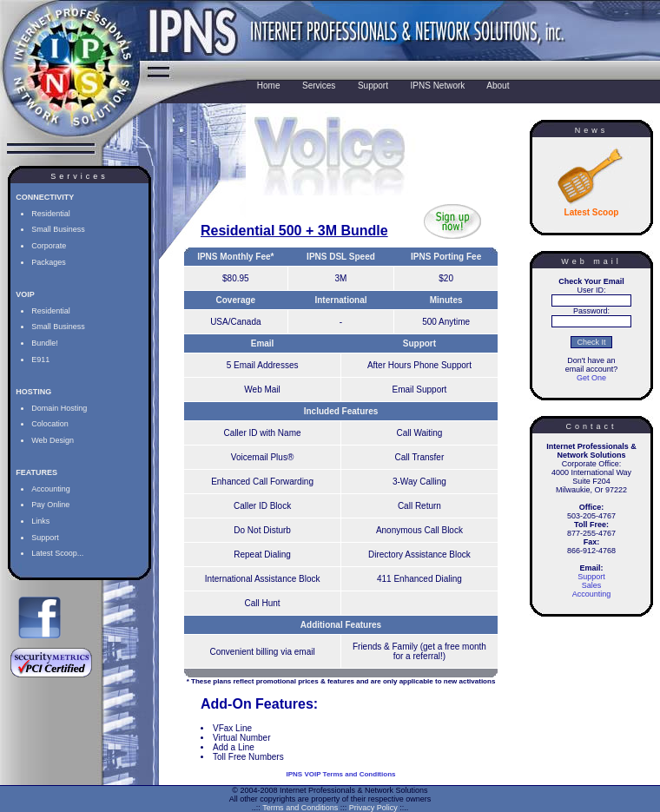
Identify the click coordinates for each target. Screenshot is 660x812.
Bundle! (45, 343)
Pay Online (50, 505)
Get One (591, 378)
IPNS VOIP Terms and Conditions (341, 774)
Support (45, 538)
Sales (592, 585)
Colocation (50, 424)
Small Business (58, 229)
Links (40, 521)
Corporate (49, 246)
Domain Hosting (59, 408)
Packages (49, 262)
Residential (51, 214)
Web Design (53, 440)
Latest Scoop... (57, 553)
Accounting (51, 489)
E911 (40, 360)
